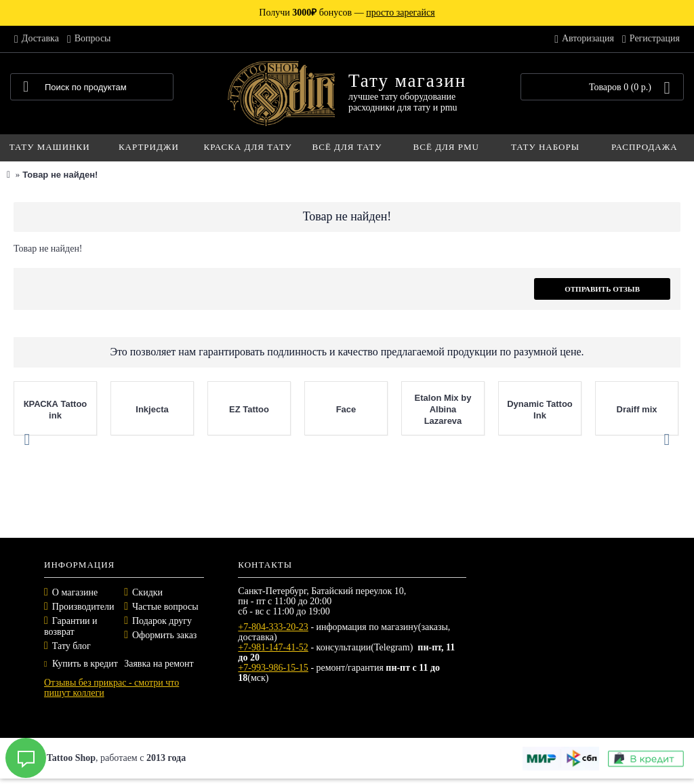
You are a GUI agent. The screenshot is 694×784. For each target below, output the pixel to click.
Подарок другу (162, 621)
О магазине (75, 592)
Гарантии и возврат (71, 626)
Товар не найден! (60, 175)
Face (346, 409)
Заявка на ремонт (159, 664)
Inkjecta (152, 409)
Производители (83, 607)
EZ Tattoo (249, 409)
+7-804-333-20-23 (273, 627)
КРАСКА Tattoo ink (56, 410)
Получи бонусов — (347, 13)
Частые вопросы (165, 607)
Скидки (147, 592)
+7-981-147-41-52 (273, 647)
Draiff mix (637, 409)
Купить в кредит (81, 664)
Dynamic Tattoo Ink (540, 410)
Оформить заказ (164, 635)
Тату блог (72, 646)
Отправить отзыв (602, 289)
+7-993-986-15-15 (273, 668)
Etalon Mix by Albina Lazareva (443, 409)
